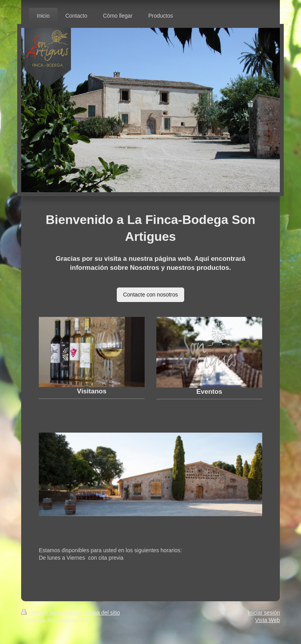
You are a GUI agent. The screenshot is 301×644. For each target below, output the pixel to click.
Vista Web (267, 620)
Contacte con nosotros (150, 295)
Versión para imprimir (52, 613)
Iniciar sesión (264, 613)
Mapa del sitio (103, 613)
